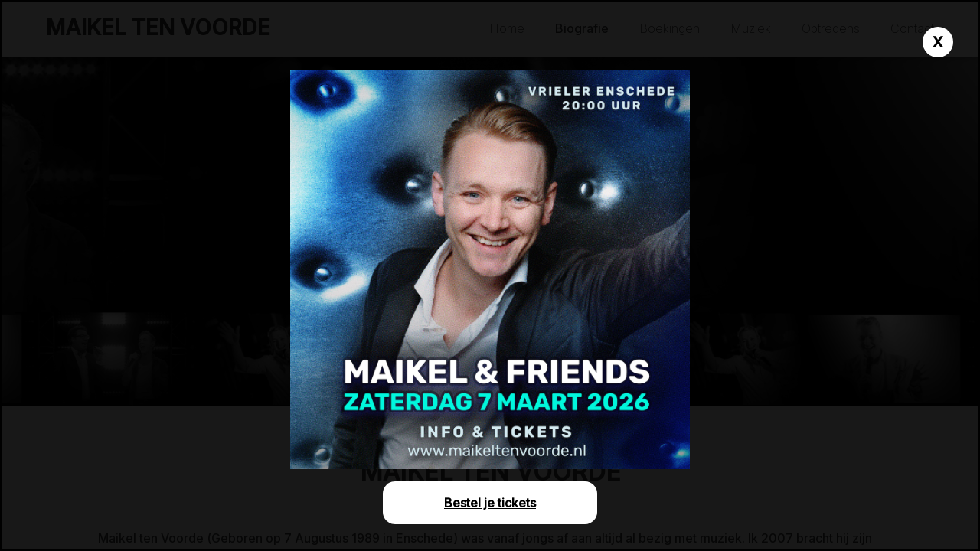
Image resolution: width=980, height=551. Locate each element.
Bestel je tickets (490, 503)
